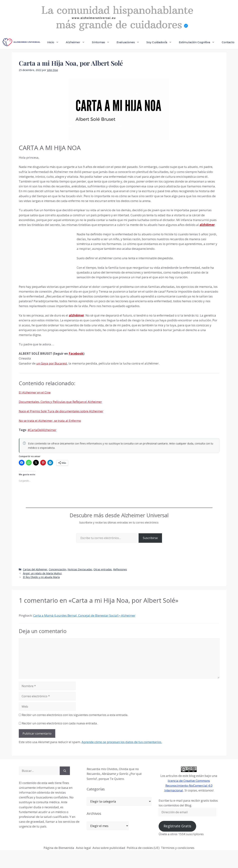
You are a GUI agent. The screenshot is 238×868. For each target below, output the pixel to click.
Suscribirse (150, 538)
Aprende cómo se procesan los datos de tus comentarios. (122, 742)
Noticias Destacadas (80, 569)
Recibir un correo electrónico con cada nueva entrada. (60, 723)
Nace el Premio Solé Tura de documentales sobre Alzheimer (61, 411)
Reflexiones (120, 569)
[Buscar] (65, 771)
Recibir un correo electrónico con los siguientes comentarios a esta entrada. (75, 715)
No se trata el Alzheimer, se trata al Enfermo (50, 421)
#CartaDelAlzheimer (42, 430)
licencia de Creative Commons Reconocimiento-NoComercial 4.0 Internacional (188, 785)
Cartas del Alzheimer (35, 569)
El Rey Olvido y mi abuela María (41, 577)
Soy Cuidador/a (161, 42)
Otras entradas (103, 569)
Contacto (228, 42)
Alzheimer (77, 42)
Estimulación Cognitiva (198, 42)
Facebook (76, 354)
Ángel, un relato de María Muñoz (42, 573)
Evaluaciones (130, 42)
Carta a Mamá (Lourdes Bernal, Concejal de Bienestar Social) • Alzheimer (84, 615)
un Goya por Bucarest (52, 363)
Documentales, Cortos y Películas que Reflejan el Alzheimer (60, 402)
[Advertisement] (46, 256)
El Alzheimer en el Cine (35, 392)
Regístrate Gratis (177, 826)
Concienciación (57, 569)
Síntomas (102, 42)
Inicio (55, 42)
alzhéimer (76, 315)
